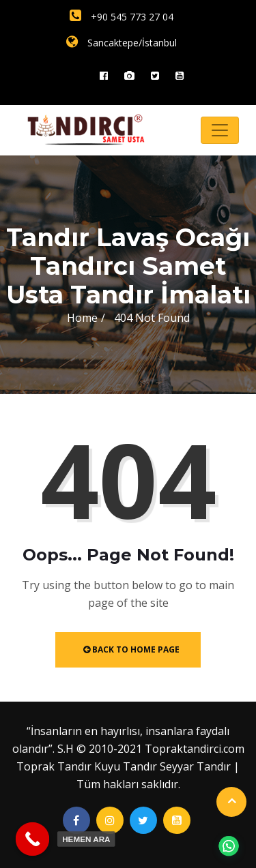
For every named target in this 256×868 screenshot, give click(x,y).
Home (82, 318)
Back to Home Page (131, 649)
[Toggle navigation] (220, 130)
